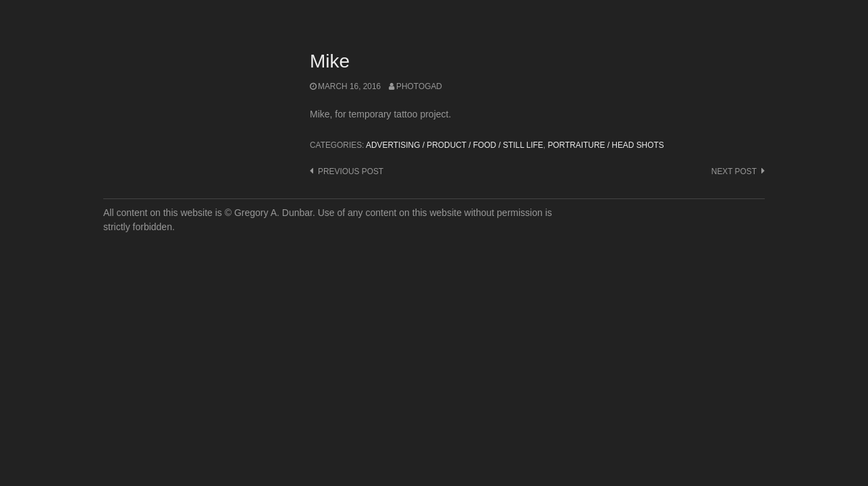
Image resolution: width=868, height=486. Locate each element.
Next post (734, 171)
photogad (419, 86)
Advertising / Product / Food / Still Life (455, 145)
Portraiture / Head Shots (605, 145)
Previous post (351, 171)
